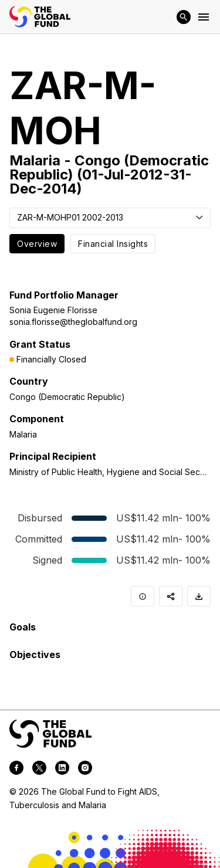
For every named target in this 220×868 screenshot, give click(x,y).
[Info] (143, 596)
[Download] (199, 596)
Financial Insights (113, 244)
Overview (37, 244)
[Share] (171, 596)
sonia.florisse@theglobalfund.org (73, 322)
